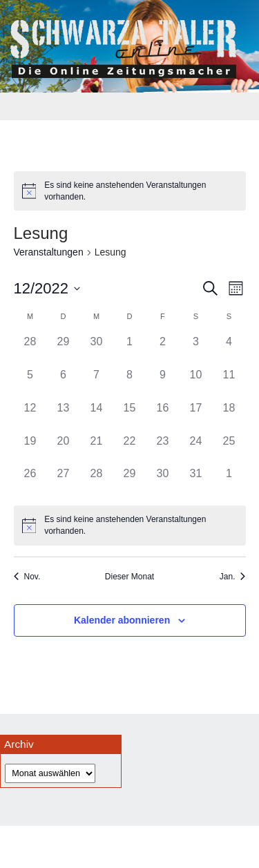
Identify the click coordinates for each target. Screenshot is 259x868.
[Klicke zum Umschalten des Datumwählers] (47, 288)
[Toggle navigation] (130, 106)
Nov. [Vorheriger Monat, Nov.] (27, 577)
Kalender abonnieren (122, 620)
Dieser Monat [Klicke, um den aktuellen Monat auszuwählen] (129, 577)
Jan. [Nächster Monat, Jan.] (233, 577)
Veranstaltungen (49, 252)
